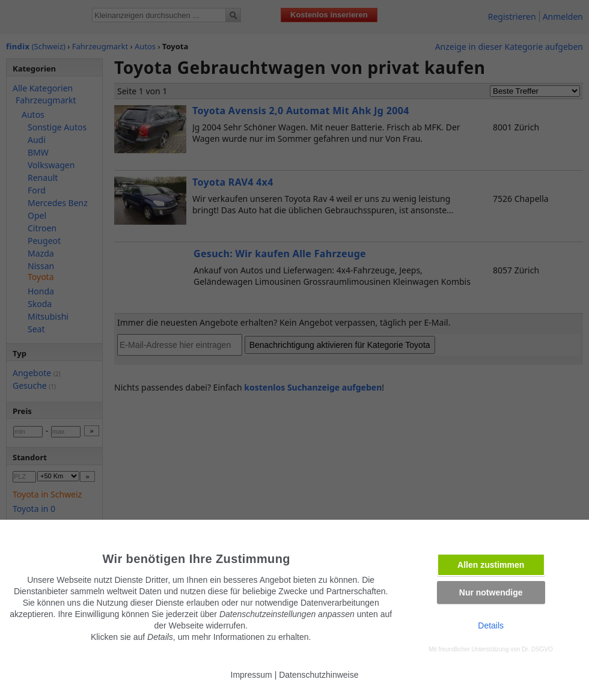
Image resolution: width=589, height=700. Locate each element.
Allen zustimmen (491, 565)
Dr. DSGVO (537, 649)
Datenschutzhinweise (319, 675)
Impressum (252, 675)
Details (491, 625)
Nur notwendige (491, 592)
